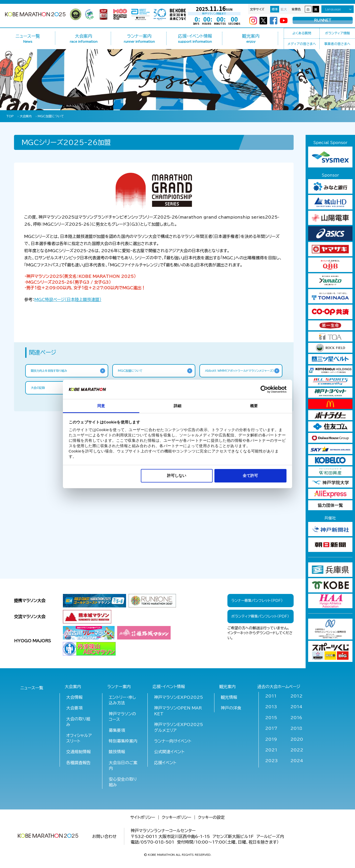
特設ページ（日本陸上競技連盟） (68, 300)
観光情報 (229, 697)
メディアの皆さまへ (302, 44)
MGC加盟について (51, 116)
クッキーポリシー (176, 817)
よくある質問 (302, 33)
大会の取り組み (78, 722)
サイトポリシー (143, 817)
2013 (271, 707)
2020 (297, 739)
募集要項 (117, 730)
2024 (297, 761)
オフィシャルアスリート (79, 738)
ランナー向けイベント (173, 741)
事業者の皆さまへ (337, 44)
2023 (271, 761)
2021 (271, 750)
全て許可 (250, 475)
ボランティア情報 (337, 33)
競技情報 (117, 752)
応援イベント (165, 763)
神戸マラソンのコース (122, 717)
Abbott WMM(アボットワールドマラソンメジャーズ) (238, 374)
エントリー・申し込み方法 (122, 700)
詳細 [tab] (177, 406)
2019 (271, 739)
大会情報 (74, 697)
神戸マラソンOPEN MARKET (178, 711)
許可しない (177, 475)
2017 (271, 728)
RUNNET (323, 21)
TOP (10, 116)
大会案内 (26, 116)
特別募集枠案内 (123, 741)
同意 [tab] (101, 406)
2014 (296, 707)
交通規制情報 (78, 752)
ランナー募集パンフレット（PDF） (257, 601)
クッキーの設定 (211, 817)
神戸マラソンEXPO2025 (179, 697)
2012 (296, 696)
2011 (271, 696)
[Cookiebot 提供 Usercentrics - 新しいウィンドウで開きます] (264, 389)
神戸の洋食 (231, 708)
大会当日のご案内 (123, 765)
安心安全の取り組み (123, 782)
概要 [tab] (254, 406)
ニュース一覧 (28, 38)
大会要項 (74, 708)
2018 (296, 728)
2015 (271, 718)
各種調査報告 (78, 763)
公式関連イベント (169, 752)
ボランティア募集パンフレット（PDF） (260, 616)
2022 (297, 750)
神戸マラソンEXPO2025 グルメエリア (179, 727)
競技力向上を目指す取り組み (54, 371)
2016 (296, 718)
